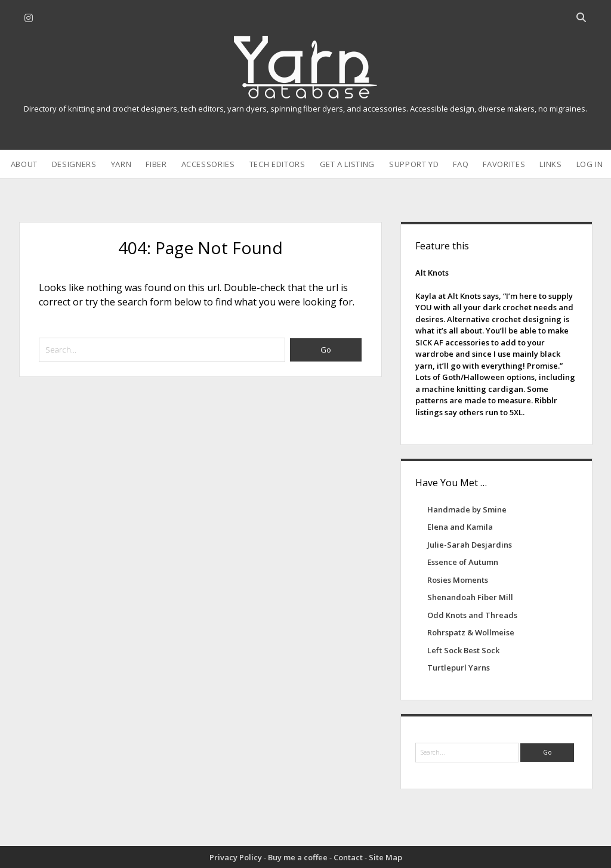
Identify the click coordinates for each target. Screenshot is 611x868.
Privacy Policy (236, 857)
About (24, 164)
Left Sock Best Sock (463, 650)
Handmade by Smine (467, 509)
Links (550, 164)
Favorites (504, 164)
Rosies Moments (458, 580)
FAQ (461, 164)
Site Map (385, 857)
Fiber (156, 164)
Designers (74, 164)
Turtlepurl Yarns (459, 668)
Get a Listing (347, 164)
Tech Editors (277, 164)
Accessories (208, 164)
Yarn (121, 164)
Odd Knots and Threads (472, 615)
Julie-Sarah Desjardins (470, 545)
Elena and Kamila (460, 527)
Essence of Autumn (463, 562)
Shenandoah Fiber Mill (470, 597)
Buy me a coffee (298, 857)
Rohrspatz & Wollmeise (471, 632)
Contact (348, 857)
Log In (590, 164)
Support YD (414, 164)
